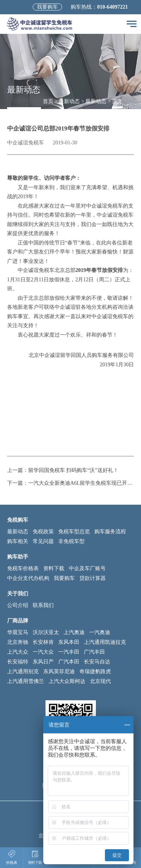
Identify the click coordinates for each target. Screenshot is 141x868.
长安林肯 (43, 642)
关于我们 (18, 594)
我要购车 (47, 7)
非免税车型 (71, 541)
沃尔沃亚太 (46, 632)
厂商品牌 (18, 621)
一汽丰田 (69, 652)
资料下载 (54, 568)
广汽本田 (69, 662)
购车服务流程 (110, 532)
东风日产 (43, 662)
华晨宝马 (18, 632)
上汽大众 (18, 652)
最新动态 (69, 101)
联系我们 (43, 605)
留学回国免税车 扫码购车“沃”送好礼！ (73, 470)
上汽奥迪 (74, 632)
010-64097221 (112, 7)
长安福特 (18, 662)
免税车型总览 (74, 532)
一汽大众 (43, 652)
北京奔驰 (18, 642)
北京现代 (100, 681)
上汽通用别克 (23, 671)
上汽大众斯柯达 (67, 681)
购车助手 (18, 557)
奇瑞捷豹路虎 (95, 671)
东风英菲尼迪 (59, 671)
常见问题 (43, 541)
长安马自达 (97, 662)
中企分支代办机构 (28, 578)
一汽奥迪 (100, 632)
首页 (48, 101)
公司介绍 (18, 605)
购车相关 (18, 541)
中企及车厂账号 (87, 568)
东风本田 (69, 642)
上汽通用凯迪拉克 (105, 642)
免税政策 (43, 532)
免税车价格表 (23, 568)
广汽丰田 (94, 652)
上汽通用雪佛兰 (26, 681)
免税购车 (18, 520)
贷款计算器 (92, 578)
